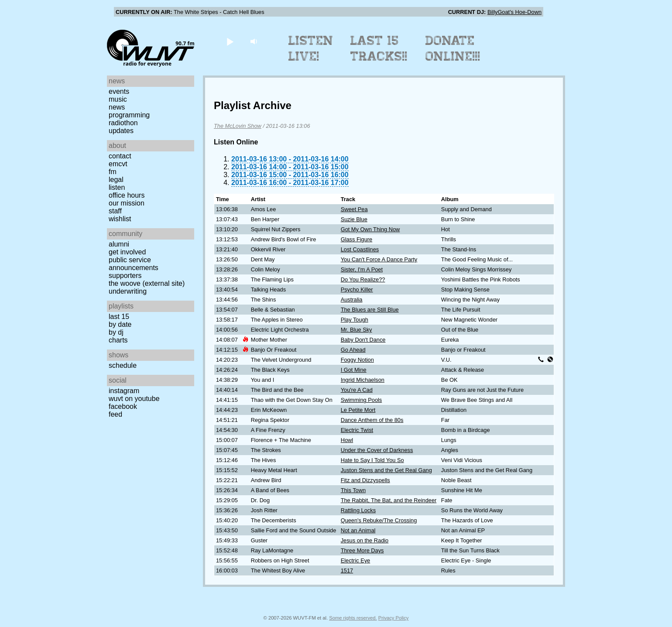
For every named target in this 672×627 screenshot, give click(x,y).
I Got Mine (354, 370)
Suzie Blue (354, 219)
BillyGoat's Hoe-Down (514, 12)
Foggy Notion (357, 360)
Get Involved (127, 252)
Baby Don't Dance (363, 340)
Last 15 (119, 317)
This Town (353, 490)
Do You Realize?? (363, 279)
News (117, 107)
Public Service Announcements (134, 264)
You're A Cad (357, 390)
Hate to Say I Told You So (372, 460)
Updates (121, 131)
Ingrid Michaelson (363, 380)
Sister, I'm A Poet (362, 269)
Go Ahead (353, 350)
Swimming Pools (362, 400)
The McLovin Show (238, 126)
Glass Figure (357, 239)
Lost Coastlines (360, 249)
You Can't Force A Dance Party (379, 259)
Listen (117, 187)
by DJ (116, 332)
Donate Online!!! (453, 48)
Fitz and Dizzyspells (365, 480)
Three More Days (362, 550)
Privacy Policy (394, 618)
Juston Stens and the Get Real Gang (386, 470)
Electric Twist (357, 430)
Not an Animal (358, 530)
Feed (115, 414)
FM (113, 172)
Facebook (123, 406)
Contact (120, 156)
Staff (115, 211)
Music (118, 99)
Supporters (125, 276)
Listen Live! (311, 48)
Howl (347, 440)
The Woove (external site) (147, 283)
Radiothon (123, 123)
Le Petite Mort (358, 410)
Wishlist (120, 219)
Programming (129, 115)
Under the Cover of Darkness (377, 450)
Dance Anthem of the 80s (372, 420)
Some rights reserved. (353, 618)
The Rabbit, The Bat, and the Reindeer (389, 500)
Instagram (124, 391)
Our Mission (127, 203)
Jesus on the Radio (365, 540)
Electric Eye (356, 560)
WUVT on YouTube (134, 399)
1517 (347, 570)
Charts (118, 340)
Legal (116, 180)
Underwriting (128, 291)
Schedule (123, 365)
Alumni (119, 244)
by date (120, 324)
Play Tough (355, 320)
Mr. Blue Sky (357, 330)
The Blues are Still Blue (370, 310)
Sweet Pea (354, 209)
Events (119, 91)
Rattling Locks (358, 510)
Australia (352, 300)
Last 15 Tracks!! (379, 48)
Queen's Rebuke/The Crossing (379, 520)
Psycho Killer (357, 290)
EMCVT (118, 164)
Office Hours (127, 195)
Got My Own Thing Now (370, 229)
